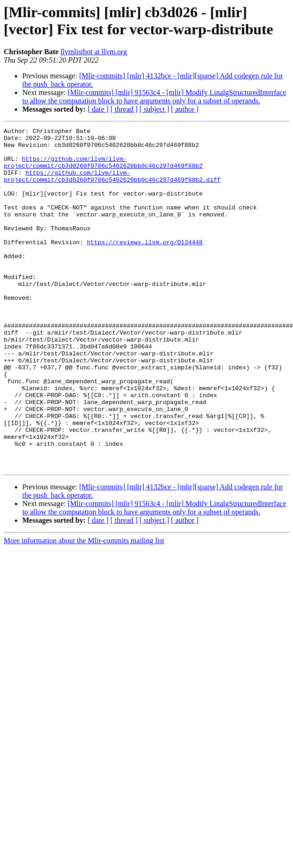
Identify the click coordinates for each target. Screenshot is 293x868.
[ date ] (98, 109)
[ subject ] (154, 109)
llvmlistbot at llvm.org (93, 52)
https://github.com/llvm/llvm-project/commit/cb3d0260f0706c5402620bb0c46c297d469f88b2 (103, 170)
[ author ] (185, 109)
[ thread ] (124, 109)
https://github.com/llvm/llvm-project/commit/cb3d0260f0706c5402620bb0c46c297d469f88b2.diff (112, 186)
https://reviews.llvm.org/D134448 (145, 266)
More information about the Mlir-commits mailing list (84, 609)
